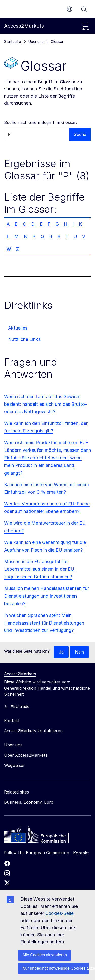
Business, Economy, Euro (29, 802)
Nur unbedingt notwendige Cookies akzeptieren (56, 968)
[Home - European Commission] (41, 836)
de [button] (70, 9)
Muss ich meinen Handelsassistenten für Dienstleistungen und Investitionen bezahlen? (46, 596)
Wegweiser (14, 765)
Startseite (12, 42)
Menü (85, 27)
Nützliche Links (24, 339)
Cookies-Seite (60, 913)
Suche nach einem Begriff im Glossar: (41, 122)
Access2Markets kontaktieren (33, 731)
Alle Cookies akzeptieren (45, 955)
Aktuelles (18, 328)
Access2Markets (20, 674)
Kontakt (81, 853)
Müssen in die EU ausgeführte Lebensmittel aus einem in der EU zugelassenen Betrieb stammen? (39, 569)
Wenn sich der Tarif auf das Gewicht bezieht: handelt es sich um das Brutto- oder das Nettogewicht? (45, 404)
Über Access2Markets (26, 755)
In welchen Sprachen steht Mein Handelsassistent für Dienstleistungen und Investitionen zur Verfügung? (44, 623)
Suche (84, 9)
